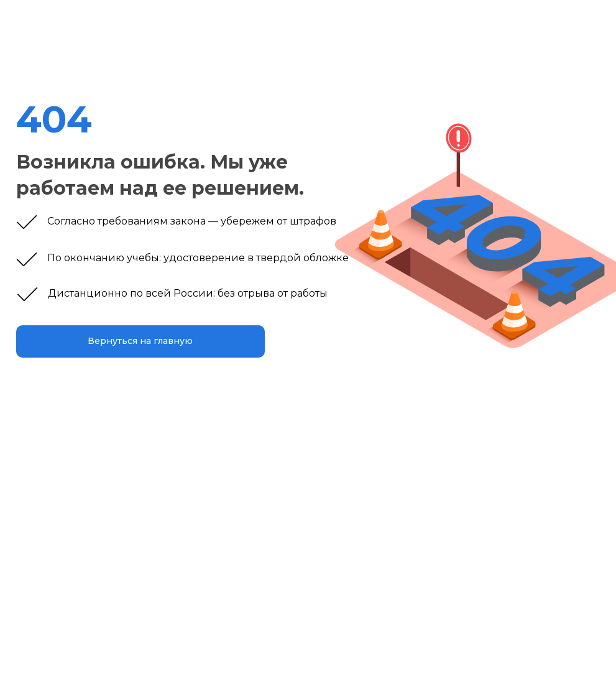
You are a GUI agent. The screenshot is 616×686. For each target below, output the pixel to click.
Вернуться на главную (140, 341)
